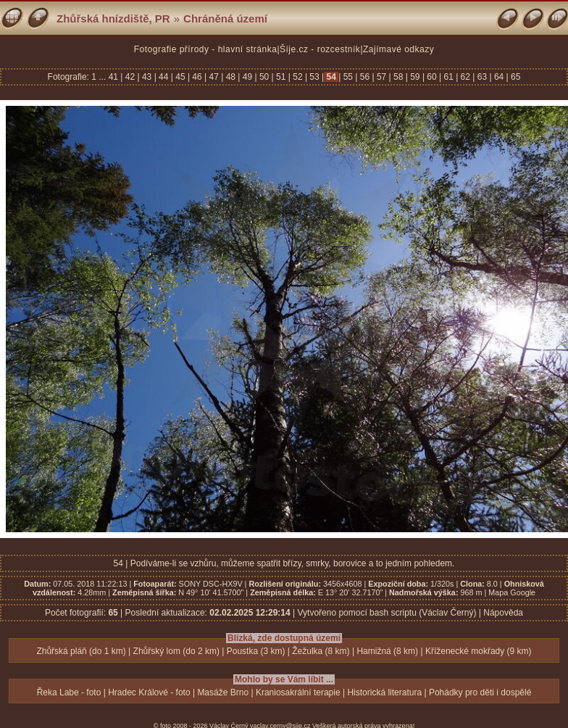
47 (214, 77)
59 (415, 77)
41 (115, 77)
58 (398, 77)
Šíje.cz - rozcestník (320, 49)
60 (432, 77)
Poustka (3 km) (256, 651)
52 (298, 77)
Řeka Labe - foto (69, 692)
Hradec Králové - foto (149, 692)
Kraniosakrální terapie (298, 692)
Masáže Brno (223, 692)
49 (247, 77)
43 (147, 77)
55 (348, 77)
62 (465, 77)
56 (364, 77)
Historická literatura (384, 692)
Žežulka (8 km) (321, 651)
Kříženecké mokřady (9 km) (479, 651)
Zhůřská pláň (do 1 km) (81, 651)
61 (448, 77)
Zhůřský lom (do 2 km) (176, 651)
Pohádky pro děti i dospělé (480, 692)
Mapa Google (512, 592)
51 (281, 77)
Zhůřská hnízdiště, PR (113, 18)
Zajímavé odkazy (398, 49)
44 (164, 77)
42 (130, 77)
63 (482, 77)
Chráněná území (225, 18)
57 (382, 77)
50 (264, 77)
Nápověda (503, 613)
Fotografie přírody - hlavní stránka (206, 49)
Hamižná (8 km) (387, 651)
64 (499, 77)
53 (314, 77)
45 (180, 77)
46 (197, 77)
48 (230, 77)
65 (515, 77)
